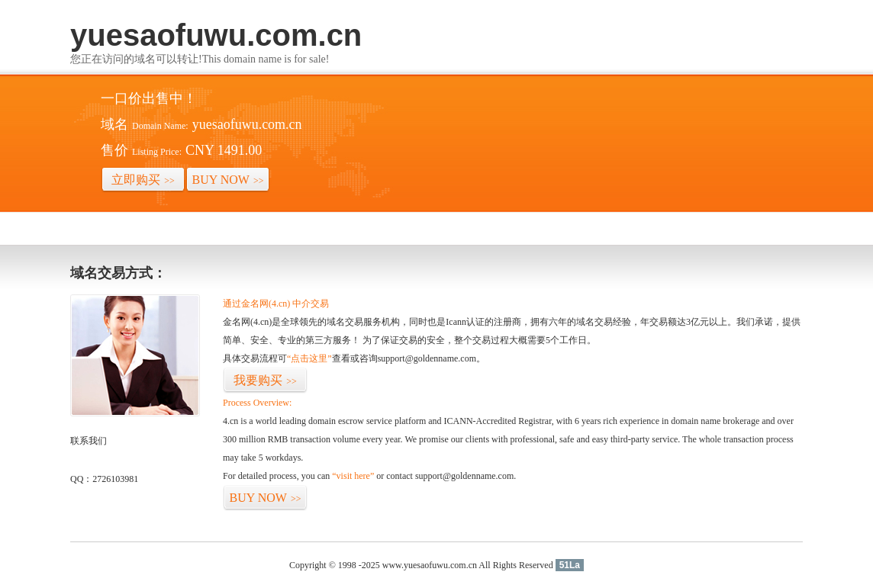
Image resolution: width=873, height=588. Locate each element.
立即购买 (143, 180)
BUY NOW (228, 180)
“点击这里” (309, 358)
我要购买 (265, 380)
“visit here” (353, 476)
